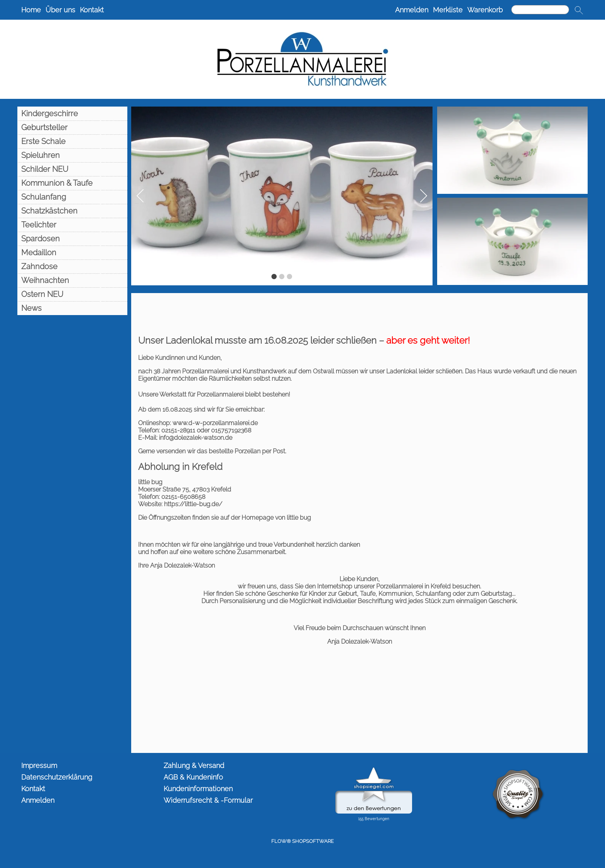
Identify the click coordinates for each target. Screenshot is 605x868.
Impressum (39, 765)
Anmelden (412, 10)
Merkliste (448, 10)
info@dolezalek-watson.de (196, 438)
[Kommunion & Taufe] (72, 183)
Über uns (60, 10)
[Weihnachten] (72, 280)
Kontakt (92, 10)
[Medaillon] (72, 253)
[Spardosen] (72, 239)
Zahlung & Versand (194, 765)
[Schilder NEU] (72, 169)
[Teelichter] (72, 225)
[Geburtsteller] (72, 127)
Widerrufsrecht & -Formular (208, 800)
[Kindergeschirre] (72, 114)
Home (31, 10)
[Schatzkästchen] (72, 211)
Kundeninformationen (198, 789)
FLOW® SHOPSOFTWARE (302, 841)
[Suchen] (540, 10)
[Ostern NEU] (72, 294)
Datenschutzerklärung (57, 777)
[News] (72, 308)
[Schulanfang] (72, 197)
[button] (579, 10)
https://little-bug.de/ (193, 504)
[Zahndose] (72, 266)
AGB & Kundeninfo (193, 777)
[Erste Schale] (72, 141)
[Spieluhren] (72, 155)
